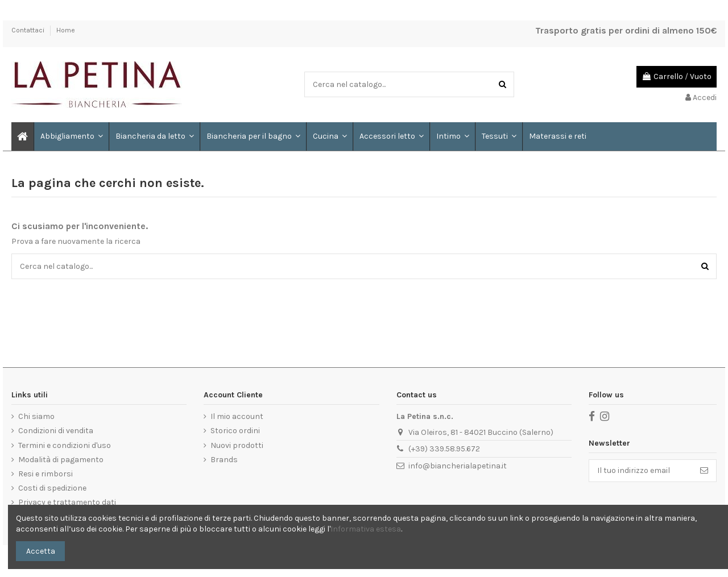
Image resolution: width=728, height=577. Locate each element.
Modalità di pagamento (61, 460)
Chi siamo (36, 416)
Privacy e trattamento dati (67, 502)
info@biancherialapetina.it (458, 466)
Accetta (41, 551)
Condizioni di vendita (56, 431)
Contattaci (29, 30)
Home (66, 30)
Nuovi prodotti (237, 445)
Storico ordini (235, 431)
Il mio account (237, 416)
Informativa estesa (366, 529)
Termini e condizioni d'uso (65, 445)
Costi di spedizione (52, 488)
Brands (224, 460)
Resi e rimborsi (45, 474)
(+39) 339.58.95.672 (444, 449)
